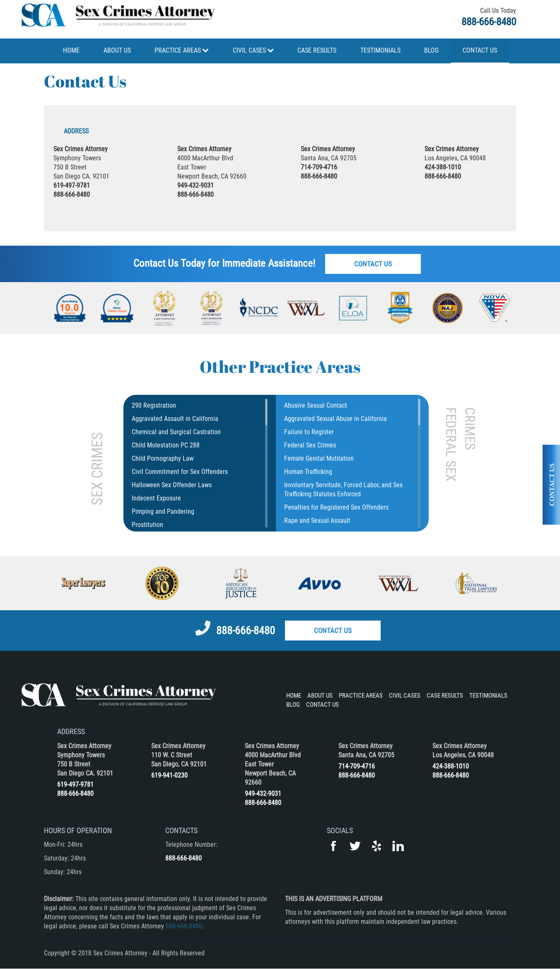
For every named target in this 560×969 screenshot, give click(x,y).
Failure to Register (309, 432)
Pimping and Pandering (163, 511)
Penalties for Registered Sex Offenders (336, 507)
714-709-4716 (319, 167)
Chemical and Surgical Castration (176, 432)
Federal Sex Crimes (310, 445)
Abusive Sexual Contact (316, 405)
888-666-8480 (489, 22)
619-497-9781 (72, 185)
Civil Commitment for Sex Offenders (180, 472)
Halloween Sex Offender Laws (172, 485)
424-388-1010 (443, 167)
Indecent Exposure (156, 498)
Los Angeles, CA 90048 (463, 755)
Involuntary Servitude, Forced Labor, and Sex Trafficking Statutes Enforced (343, 489)
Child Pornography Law (163, 458)
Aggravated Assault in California (175, 419)
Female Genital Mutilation (319, 458)
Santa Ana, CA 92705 (366, 755)
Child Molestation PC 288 (166, 445)
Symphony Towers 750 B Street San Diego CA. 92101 (85, 764)
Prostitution (147, 525)
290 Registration (154, 405)
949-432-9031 (196, 185)
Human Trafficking (308, 472)
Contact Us (373, 264)
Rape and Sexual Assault (317, 521)
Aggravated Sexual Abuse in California (336, 419)
